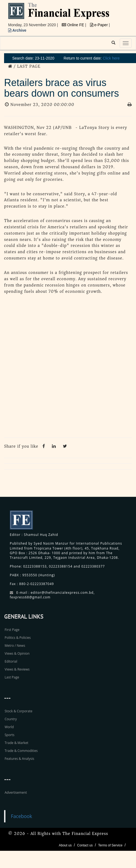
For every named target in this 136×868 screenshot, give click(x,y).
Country (11, 719)
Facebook (21, 816)
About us (65, 845)
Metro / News (15, 646)
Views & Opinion (17, 653)
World (9, 727)
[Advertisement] (64, 367)
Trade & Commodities (21, 751)
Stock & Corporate (18, 711)
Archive (17, 30)
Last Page (12, 677)
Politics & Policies (18, 638)
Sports (10, 735)
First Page (12, 630)
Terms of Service (110, 845)
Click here (111, 58)
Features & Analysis (19, 759)
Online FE (73, 25)
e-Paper (100, 25)
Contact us (85, 845)
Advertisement (16, 792)
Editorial (11, 661)
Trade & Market (16, 743)
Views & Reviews (17, 669)
